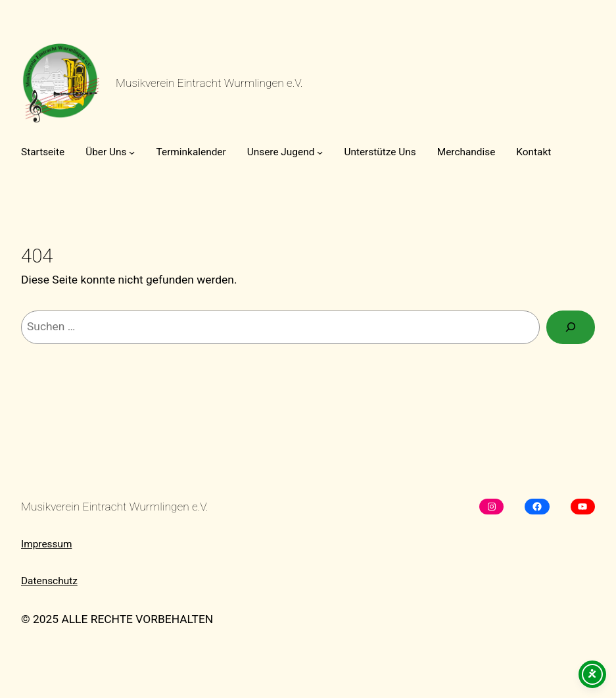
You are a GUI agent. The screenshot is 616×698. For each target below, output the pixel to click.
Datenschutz (49, 581)
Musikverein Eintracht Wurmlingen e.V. (209, 83)
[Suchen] (571, 327)
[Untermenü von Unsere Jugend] (320, 152)
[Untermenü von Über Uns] (132, 152)
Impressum (46, 544)
